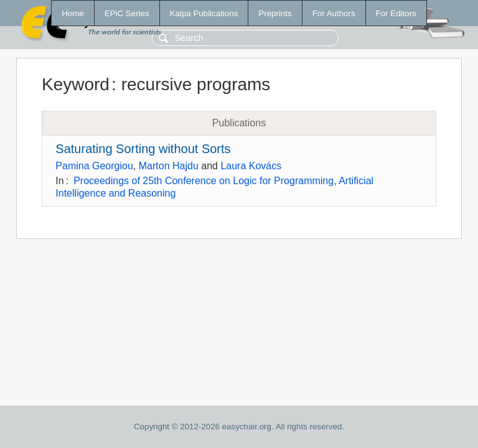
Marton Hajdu (169, 166)
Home (73, 13)
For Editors (396, 13)
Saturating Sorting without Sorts (143, 149)
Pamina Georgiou (94, 166)
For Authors (334, 13)
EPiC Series (127, 13)
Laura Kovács (251, 166)
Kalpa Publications (204, 13)
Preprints (275, 13)
